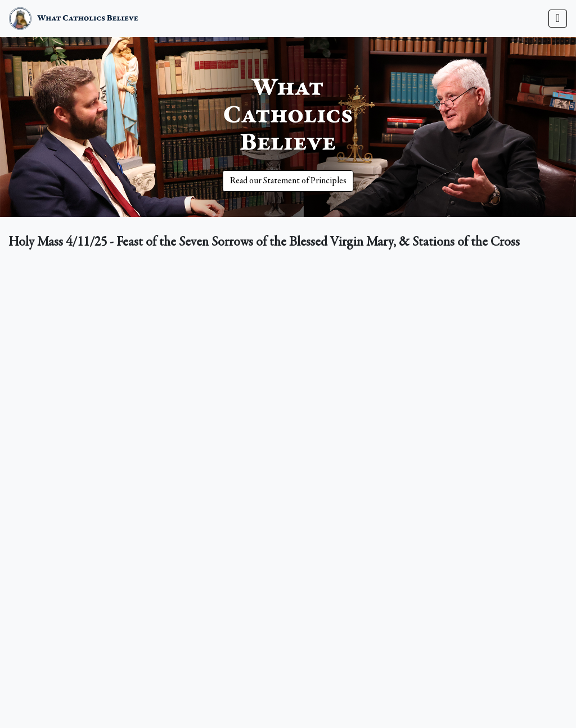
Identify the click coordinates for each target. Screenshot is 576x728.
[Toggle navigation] (558, 19)
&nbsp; (288, 421)
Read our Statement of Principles (288, 181)
